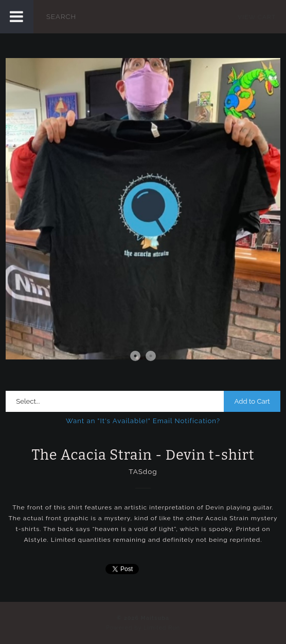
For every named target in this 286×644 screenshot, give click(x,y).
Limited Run (162, 628)
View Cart (257, 17)
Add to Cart (252, 401)
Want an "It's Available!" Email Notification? (143, 421)
